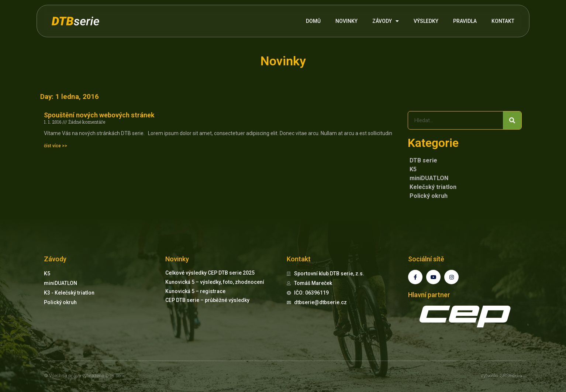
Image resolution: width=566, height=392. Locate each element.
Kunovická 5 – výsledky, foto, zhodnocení (215, 282)
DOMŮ (313, 21)
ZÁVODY (386, 21)
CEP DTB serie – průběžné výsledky (207, 300)
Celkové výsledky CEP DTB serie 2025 (210, 273)
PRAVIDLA (465, 21)
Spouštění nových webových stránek (99, 115)
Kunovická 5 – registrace (195, 291)
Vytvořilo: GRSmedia (501, 376)
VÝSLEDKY (426, 21)
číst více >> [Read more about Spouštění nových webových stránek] (56, 146)
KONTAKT (503, 21)
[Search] (512, 120)
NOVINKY (346, 21)
